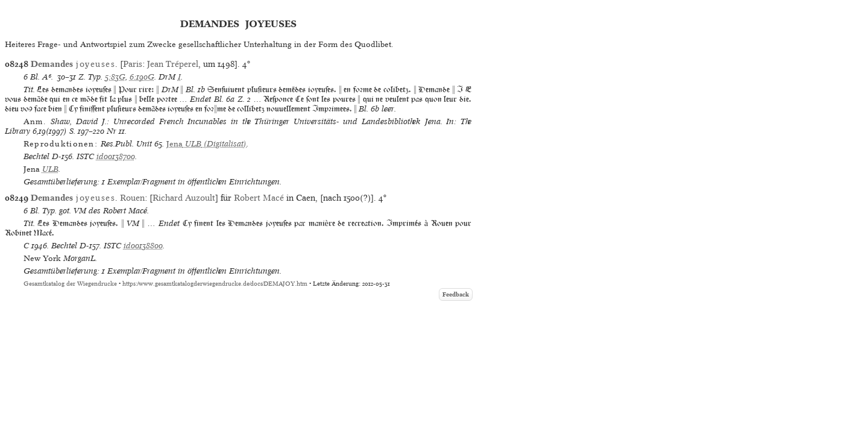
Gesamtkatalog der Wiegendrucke (70, 284)
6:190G (142, 77)
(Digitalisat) (206, 144)
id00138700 (116, 156)
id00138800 (143, 246)
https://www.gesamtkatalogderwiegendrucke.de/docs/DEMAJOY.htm (215, 284)
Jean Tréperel (173, 64)
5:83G (115, 77)
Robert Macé (259, 198)
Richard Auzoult (184, 198)
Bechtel (36, 156)
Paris (133, 64)
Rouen (132, 198)
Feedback (456, 294)
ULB (50, 169)
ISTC (85, 156)
